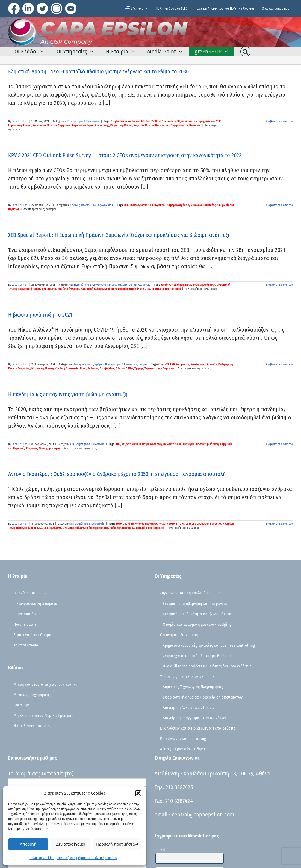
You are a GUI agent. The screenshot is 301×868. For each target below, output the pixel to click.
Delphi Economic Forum (125, 121)
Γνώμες (143, 365)
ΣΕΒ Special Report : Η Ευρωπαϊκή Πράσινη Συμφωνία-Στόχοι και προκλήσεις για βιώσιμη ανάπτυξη (119, 235)
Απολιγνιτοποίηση (193, 121)
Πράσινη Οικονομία (121, 528)
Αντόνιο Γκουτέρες (146, 524)
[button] (138, 793)
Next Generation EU (168, 121)
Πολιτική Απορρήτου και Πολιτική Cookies (87, 858)
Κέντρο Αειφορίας (19, 369)
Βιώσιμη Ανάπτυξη (204, 285)
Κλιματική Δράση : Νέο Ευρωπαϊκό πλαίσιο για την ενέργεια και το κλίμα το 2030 (98, 71)
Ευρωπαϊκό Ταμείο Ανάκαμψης (91, 126)
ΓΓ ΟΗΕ (181, 524)
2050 (119, 524)
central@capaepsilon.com (203, 815)
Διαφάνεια (183, 365)
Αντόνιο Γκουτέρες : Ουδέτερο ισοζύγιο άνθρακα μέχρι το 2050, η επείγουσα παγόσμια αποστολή (117, 474)
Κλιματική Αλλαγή (121, 126)
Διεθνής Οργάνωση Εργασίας (204, 524)
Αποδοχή (28, 844)
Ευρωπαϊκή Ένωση (20, 126)
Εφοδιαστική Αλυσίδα (204, 365)
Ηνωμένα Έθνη (172, 444)
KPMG (162, 205)
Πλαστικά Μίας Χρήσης (129, 369)
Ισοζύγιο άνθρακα (69, 289)
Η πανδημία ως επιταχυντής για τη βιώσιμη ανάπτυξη (68, 394)
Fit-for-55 (147, 121)
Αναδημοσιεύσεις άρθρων (89, 365)
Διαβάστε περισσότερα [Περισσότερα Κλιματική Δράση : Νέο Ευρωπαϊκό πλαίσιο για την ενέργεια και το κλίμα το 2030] (279, 121)
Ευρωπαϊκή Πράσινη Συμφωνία (52, 126)
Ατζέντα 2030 (213, 121)
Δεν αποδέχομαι (71, 844)
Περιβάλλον (137, 289)
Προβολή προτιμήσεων (117, 844)
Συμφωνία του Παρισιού (186, 126)
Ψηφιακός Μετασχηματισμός (43, 448)
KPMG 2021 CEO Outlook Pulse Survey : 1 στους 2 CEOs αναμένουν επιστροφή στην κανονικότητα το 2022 (125, 155)
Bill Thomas (132, 205)
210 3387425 (179, 787)
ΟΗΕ (65, 528)
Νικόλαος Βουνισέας (203, 205)
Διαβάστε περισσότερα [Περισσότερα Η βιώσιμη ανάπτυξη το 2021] (279, 365)
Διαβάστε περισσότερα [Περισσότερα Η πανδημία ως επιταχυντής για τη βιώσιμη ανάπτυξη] (279, 444)
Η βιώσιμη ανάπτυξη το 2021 (40, 315)
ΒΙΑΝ (188, 285)
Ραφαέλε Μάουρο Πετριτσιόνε (152, 126)
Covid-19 (146, 205)
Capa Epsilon (20, 121)
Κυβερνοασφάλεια (178, 205)
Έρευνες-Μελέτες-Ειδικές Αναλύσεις (92, 205)
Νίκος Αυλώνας (89, 369)
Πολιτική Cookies (42, 858)
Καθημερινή (225, 365)
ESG (155, 205)
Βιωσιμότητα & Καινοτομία (84, 121)
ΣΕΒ (148, 289)
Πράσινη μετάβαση (207, 444)
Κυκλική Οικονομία (116, 289)
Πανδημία (189, 444)
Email (160, 850)
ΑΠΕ (118, 444)
